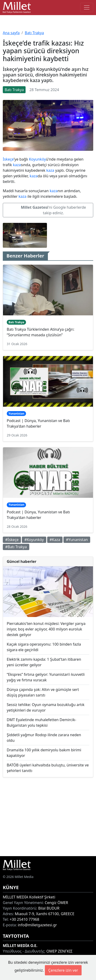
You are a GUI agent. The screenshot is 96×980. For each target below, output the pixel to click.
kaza (17, 165)
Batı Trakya (34, 33)
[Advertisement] (48, 817)
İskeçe (8, 159)
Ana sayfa (11, 33)
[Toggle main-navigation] (87, 7)
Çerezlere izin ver (63, 970)
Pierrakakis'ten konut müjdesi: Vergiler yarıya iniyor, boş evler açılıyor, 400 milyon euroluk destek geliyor (46, 629)
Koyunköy (37, 159)
